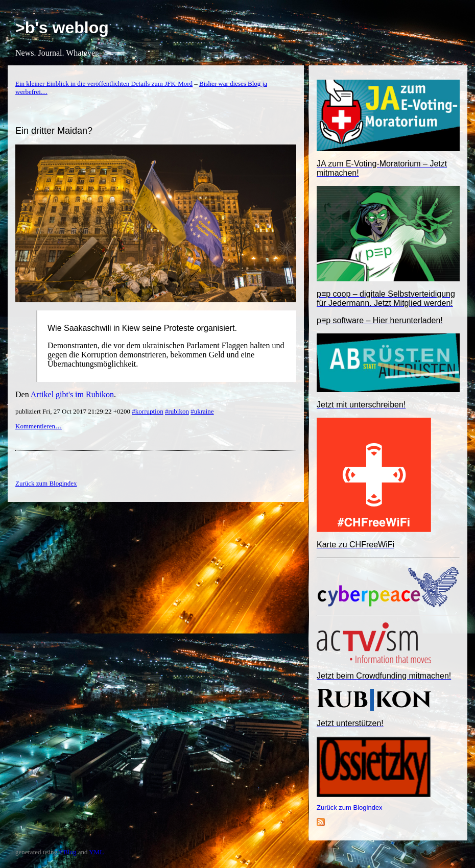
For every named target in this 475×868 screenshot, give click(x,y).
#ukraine (202, 411)
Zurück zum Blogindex (350, 807)
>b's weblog (62, 28)
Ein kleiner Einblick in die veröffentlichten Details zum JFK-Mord (104, 83)
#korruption (147, 411)
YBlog (68, 852)
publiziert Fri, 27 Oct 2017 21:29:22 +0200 (74, 411)
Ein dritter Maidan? (54, 131)
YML (96, 852)
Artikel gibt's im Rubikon (72, 394)
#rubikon (177, 411)
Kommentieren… (39, 426)
